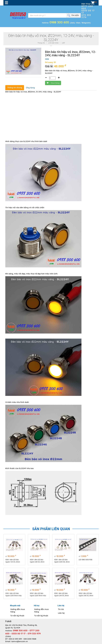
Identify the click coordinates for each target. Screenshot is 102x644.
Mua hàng (53, 83)
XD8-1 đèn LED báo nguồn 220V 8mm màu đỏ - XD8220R (14, 595)
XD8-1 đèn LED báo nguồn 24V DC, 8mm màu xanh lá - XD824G (38, 561)
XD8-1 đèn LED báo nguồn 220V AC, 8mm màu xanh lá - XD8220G (62, 561)
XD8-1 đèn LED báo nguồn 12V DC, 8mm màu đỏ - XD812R (13, 561)
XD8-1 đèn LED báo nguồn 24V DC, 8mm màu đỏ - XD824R (86, 595)
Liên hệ (61, 613)
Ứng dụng (30, 88)
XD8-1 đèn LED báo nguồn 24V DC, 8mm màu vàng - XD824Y (62, 595)
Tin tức (61, 609)
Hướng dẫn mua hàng (18, 611)
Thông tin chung (15, 88)
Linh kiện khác (53, 43)
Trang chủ (41, 43)
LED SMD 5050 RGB (86, 560)
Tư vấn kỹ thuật (17, 616)
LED (63, 43)
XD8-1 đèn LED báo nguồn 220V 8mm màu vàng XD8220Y (38, 595)
